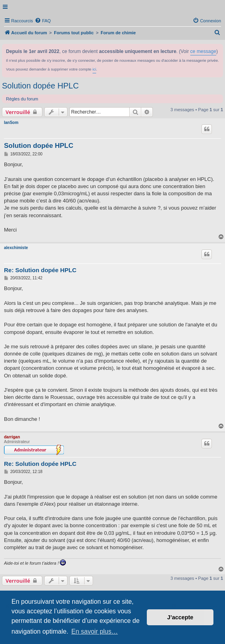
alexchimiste (16, 248)
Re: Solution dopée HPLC (40, 270)
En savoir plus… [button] (95, 631)
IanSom (11, 123)
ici (94, 69)
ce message (203, 51)
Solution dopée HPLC (40, 86)
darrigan (12, 437)
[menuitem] (43, 21)
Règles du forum (22, 99)
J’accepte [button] (180, 617)
